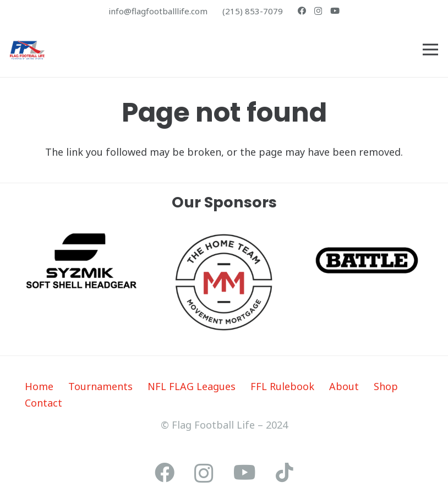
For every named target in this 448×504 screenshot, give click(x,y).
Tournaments (100, 386)
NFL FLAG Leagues (192, 386)
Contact (43, 403)
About (344, 386)
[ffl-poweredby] (27, 50)
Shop (386, 386)
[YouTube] (335, 11)
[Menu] (431, 50)
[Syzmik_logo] (81, 261)
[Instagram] (318, 11)
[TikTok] (285, 473)
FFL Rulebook (282, 386)
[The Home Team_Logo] (224, 282)
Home (39, 386)
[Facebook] (302, 11)
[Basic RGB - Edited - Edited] (367, 260)
